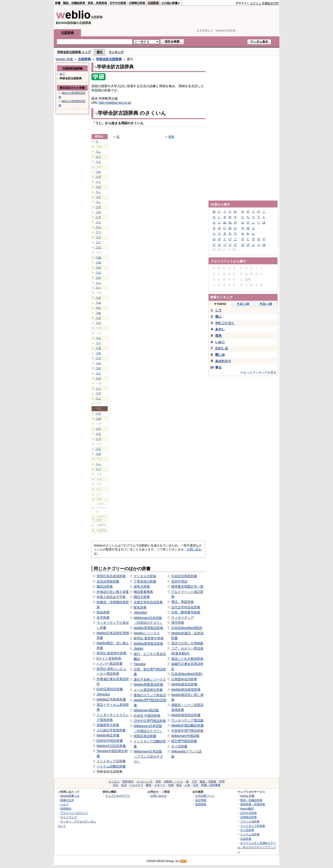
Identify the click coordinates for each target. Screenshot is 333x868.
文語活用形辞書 (108, 581)
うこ (98, 192)
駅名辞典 (140, 607)
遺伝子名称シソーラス (150, 679)
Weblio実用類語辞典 (148, 628)
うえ (98, 162)
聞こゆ (220, 355)
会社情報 (201, 800)
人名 (187, 785)
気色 (218, 336)
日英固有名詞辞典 (184, 679)
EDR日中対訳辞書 (110, 741)
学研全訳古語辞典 (109, 59)
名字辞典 (103, 618)
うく (98, 182)
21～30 (266, 304)
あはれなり (223, 361)
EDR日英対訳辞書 (110, 689)
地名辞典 (103, 612)
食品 (179, 785)
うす (98, 207)
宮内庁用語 (179, 581)
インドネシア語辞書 (111, 761)
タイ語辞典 (247, 830)
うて (98, 237)
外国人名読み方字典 (111, 597)
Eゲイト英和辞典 (109, 658)
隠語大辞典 (142, 597)
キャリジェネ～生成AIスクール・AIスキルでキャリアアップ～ (257, 847)
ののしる (222, 348)
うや (98, 323)
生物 (171, 785)
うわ (98, 363)
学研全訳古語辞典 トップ (74, 52)
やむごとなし (225, 323)
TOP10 (220, 304)
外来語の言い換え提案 (113, 592)
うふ (98, 283)
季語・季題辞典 (182, 602)
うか (98, 172)
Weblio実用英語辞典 (148, 644)
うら (98, 338)
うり (98, 343)
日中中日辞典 (118, 3)
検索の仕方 (67, 800)
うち (98, 227)
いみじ (220, 342)
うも (98, 318)
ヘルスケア (136, 785)
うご (98, 398)
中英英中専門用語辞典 (187, 731)
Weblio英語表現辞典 (186, 690)
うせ (98, 212)
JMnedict (103, 694)
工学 (194, 782)
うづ (98, 439)
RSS (183, 861)
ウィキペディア (182, 618)
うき (98, 177)
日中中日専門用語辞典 (150, 721)
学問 (222, 782)
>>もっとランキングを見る (258, 372)
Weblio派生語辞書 (184, 684)
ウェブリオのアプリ (118, 796)
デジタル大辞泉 (145, 576)
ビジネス (114, 782)
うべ (98, 469)
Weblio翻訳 (247, 809)
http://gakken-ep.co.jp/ (115, 103)
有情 (171, 137)
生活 (124, 785)
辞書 (58, 3)
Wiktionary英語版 (146, 710)
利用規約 (66, 809)
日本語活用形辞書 (184, 576)
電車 (158, 782)
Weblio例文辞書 (108, 735)
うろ (98, 358)
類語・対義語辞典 (74, 3)
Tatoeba (140, 664)
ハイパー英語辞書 (110, 664)
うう (98, 157)
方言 (196, 785)
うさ (98, 197)
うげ (98, 393)
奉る (218, 367)
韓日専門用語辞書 (184, 741)
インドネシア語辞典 (253, 826)
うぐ (98, 388)
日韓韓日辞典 (137, 3)
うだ (98, 429)
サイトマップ (69, 817)
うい (98, 152)
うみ (98, 303)
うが (98, 378)
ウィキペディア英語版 (187, 720)
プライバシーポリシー (74, 813)
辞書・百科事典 (211, 785)
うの (98, 267)
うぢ (98, 434)
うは (98, 273)
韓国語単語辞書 (145, 736)
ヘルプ (64, 804)
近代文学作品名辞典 (186, 607)
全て (62, 74)
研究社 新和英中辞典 (149, 638)
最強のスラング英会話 (150, 695)
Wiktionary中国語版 (185, 736)
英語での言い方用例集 (187, 643)
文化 (116, 785)
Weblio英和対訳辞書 (186, 715)
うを (98, 368)
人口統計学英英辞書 (111, 730)
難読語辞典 (105, 586)
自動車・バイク (174, 782)
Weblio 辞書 (64, 59)
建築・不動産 (208, 782)
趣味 (149, 785)
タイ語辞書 (179, 746)
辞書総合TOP (271, 3)
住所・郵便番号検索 (186, 612)
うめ (98, 313)
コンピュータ (145, 782)
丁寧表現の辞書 (145, 581)
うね (98, 262)
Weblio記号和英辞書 (111, 699)
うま (98, 298)
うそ (98, 217)
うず (98, 414)
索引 (100, 52)
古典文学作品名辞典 (148, 602)
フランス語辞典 (250, 821)
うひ (98, 278)
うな (98, 247)
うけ (98, 187)
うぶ (98, 464)
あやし (220, 329)
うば (98, 454)
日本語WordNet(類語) (187, 628)
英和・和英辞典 (97, 3)
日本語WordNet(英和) (187, 674)
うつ (98, 232)
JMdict (139, 649)
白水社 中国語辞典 (147, 716)
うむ (98, 308)
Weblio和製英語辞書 (148, 684)
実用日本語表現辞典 (111, 576)
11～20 (243, 304)
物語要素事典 (143, 592)
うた (98, 222)
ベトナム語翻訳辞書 (111, 766)
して (218, 310)
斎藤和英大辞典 (108, 725)
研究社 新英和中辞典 (112, 653)
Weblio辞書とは (70, 796)
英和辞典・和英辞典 (253, 804)
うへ (98, 287)
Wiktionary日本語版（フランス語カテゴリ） (148, 756)
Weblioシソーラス (147, 633)
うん (98, 373)
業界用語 (128, 782)
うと (98, 242)
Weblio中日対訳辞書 (111, 746)
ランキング (116, 52)
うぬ (98, 257)
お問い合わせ (159, 796)
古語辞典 (153, 3)
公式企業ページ (205, 796)
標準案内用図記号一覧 (187, 586)
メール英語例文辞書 (148, 690)
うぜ (98, 419)
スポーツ (160, 785)
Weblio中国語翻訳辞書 (188, 725)
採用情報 (201, 804)
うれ (98, 353)
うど (98, 449)
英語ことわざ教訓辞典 (187, 659)
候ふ (218, 316)
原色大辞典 (142, 586)
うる (98, 348)
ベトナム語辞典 (250, 834)
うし (98, 202)
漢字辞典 (178, 623)
